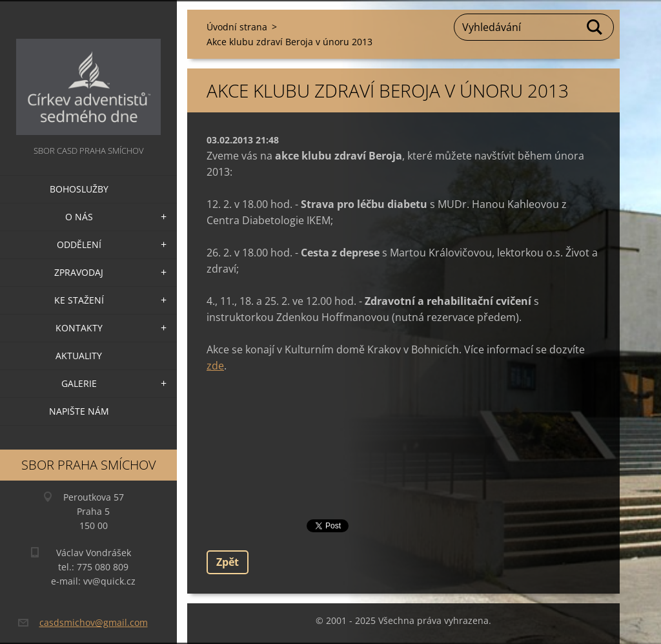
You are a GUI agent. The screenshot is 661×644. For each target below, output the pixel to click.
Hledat (595, 27)
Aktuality (79, 356)
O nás (79, 217)
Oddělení (79, 244)
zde (215, 366)
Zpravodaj (79, 272)
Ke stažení (79, 300)
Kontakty (79, 328)
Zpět (228, 562)
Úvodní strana (237, 27)
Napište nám (79, 411)
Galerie (79, 383)
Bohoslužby (79, 189)
